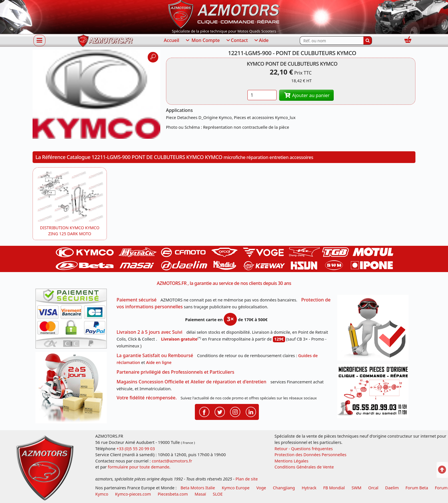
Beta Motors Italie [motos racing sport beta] (198, 488)
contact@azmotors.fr (172, 461)
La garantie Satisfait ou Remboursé (155, 355)
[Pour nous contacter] (375, 393)
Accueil (171, 40)
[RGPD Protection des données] (375, 330)
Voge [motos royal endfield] (261, 488)
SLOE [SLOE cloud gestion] (218, 494)
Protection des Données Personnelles (311, 455)
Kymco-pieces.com (133, 494)
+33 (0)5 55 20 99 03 (136, 449)
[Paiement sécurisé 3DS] (73, 320)
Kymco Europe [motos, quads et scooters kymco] (236, 488)
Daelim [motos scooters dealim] (392, 488)
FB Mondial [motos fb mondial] (334, 488)
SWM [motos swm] (357, 488)
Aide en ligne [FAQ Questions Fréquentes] (159, 362)
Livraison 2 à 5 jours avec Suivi (149, 332)
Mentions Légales (292, 461)
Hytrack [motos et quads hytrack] (309, 488)
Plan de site (247, 479)
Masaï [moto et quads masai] (200, 494)
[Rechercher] (368, 41)
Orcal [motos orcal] (373, 488)
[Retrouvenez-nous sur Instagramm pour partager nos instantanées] (235, 411)
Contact (237, 41)
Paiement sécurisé (137, 300)
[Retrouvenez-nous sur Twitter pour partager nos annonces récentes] (220, 411)
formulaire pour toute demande (138, 467)
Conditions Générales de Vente (304, 467)
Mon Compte (202, 41)
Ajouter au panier (307, 95)
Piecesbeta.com (173, 494)
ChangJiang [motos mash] (284, 488)
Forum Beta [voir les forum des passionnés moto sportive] (417, 488)
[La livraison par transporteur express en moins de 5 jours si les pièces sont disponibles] (73, 390)
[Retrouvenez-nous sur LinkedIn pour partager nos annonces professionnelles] (251, 411)
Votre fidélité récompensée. (147, 398)
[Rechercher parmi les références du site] (332, 41)
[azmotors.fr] (105, 41)
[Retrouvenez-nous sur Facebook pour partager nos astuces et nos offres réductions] (204, 411)
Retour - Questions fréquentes (304, 449)
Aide (261, 41)
